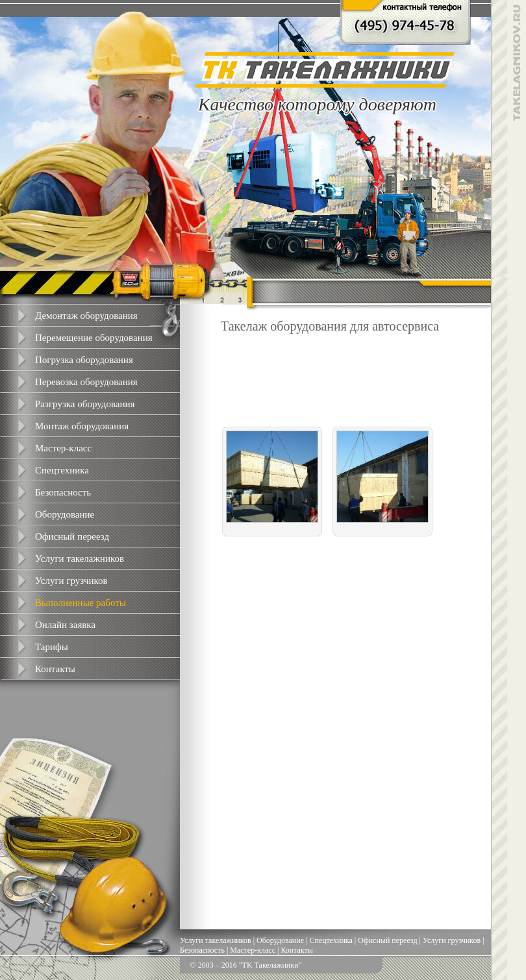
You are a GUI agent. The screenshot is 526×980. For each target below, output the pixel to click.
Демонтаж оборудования (86, 316)
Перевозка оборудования (86, 382)
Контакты (55, 669)
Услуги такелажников (80, 559)
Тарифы (52, 647)
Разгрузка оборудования (85, 404)
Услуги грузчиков (71, 581)
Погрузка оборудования (84, 360)
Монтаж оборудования (82, 426)
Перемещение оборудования (94, 338)
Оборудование (65, 514)
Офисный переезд (72, 536)
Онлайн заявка (65, 625)
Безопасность (63, 492)
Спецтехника (62, 470)
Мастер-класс (63, 448)
